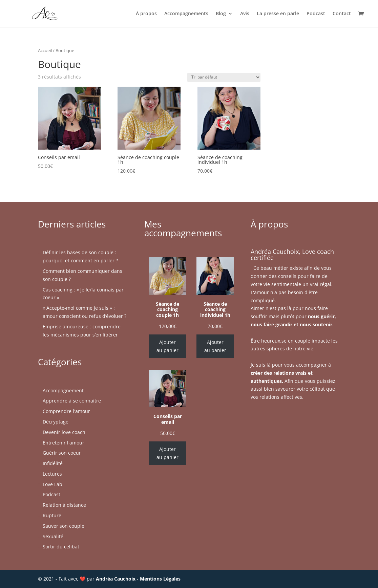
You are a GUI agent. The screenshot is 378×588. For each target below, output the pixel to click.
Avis (245, 14)
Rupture (52, 515)
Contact (342, 14)
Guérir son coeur (62, 453)
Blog (221, 14)
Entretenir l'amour (64, 443)
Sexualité (53, 536)
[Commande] (224, 77)
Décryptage (56, 422)
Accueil (45, 50)
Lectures (52, 474)
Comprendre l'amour (66, 411)
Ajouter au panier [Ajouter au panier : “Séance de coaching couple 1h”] (167, 346)
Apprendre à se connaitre (72, 401)
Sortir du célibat (61, 547)
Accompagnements (186, 14)
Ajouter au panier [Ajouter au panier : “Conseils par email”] (167, 453)
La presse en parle (278, 14)
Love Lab (52, 484)
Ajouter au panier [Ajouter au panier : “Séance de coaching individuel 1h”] (215, 346)
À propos (146, 14)
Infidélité (53, 463)
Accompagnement (63, 390)
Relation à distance (64, 505)
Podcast (316, 14)
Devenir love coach (64, 432)
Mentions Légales (160, 579)
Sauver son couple (64, 526)
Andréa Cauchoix (116, 579)
